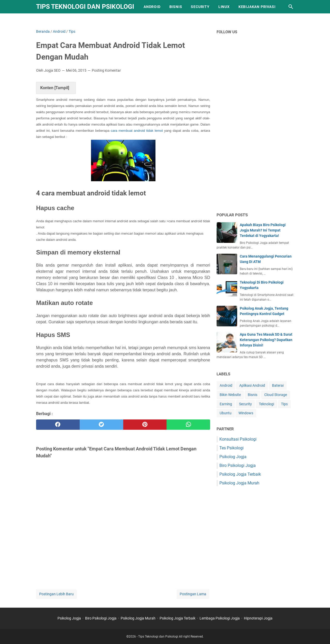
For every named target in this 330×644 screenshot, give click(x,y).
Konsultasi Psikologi (238, 439)
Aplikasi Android (252, 385)
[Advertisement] (255, 127)
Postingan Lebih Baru (56, 594)
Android (152, 7)
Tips (284, 404)
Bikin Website (230, 395)
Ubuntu (226, 413)
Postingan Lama (193, 594)
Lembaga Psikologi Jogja (220, 618)
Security (200, 7)
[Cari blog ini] (291, 7)
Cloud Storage (276, 395)
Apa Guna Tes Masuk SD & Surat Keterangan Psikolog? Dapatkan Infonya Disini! (266, 340)
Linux (224, 7)
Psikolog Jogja (233, 457)
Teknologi (266, 404)
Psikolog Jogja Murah (239, 483)
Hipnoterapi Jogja (258, 618)
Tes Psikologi (232, 448)
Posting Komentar (106, 70)
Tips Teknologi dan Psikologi (85, 7)
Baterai (278, 385)
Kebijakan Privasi (257, 7)
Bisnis (176, 7)
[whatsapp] (188, 425)
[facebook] (58, 425)
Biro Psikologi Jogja (238, 465)
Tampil (62, 88)
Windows (246, 413)
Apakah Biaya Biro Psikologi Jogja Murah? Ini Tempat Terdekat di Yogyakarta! (263, 230)
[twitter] (101, 425)
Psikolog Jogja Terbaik (240, 474)
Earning (226, 404)
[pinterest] (145, 425)
